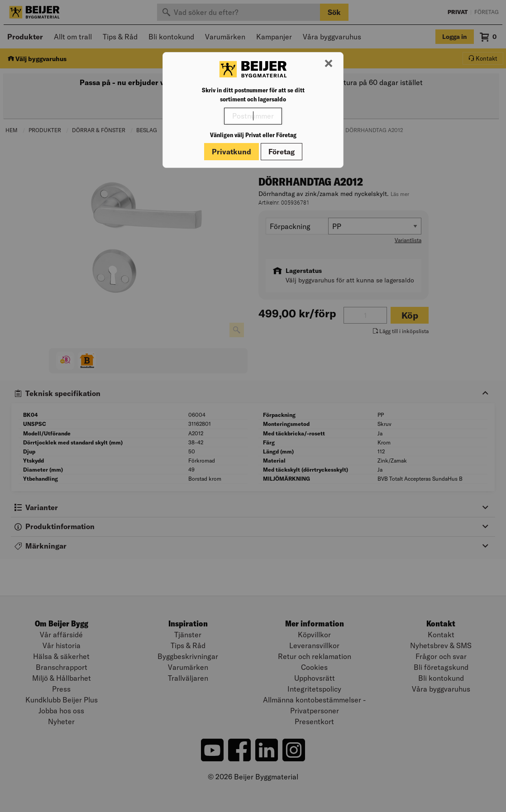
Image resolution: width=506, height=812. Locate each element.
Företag (282, 152)
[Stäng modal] (329, 64)
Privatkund (232, 152)
